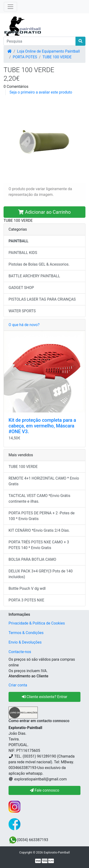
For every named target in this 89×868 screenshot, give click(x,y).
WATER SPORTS (22, 311)
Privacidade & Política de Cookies (37, 623)
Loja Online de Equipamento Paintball (49, 51)
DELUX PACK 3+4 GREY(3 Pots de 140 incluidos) (41, 574)
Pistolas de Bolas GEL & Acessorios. (39, 264)
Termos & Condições (26, 633)
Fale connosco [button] (45, 790)
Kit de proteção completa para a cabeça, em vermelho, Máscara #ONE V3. (42, 426)
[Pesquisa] (40, 41)
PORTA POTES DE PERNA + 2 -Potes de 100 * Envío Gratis (42, 516)
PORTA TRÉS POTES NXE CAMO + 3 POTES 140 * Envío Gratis (39, 545)
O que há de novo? (24, 325)
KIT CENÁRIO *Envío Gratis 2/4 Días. (39, 530)
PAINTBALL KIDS (23, 253)
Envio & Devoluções (25, 642)
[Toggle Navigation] (10, 7)
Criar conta (18, 685)
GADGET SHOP (21, 288)
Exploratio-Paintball (57, 852)
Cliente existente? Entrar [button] (45, 697)
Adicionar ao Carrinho (44, 212)
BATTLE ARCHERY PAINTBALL (34, 276)
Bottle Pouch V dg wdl (27, 588)
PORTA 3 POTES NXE (26, 600)
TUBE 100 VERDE (57, 57)
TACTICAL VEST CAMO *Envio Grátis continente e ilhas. (39, 498)
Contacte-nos (20, 652)
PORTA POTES (25, 57)
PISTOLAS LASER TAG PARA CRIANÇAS (42, 299)
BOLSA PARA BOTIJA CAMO (32, 559)
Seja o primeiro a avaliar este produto (41, 92)
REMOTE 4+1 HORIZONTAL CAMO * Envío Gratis (44, 481)
